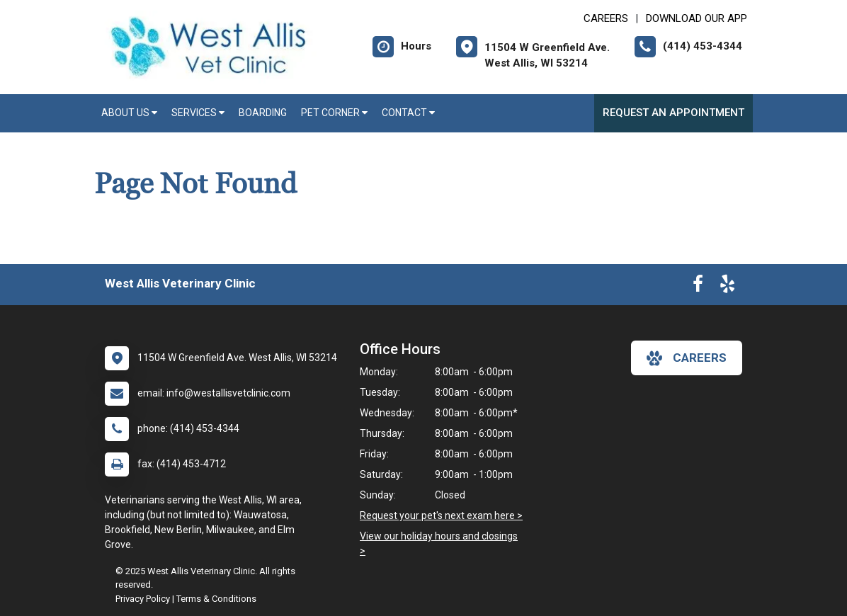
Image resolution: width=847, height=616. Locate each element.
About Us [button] (129, 113)
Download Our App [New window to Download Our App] (697, 18)
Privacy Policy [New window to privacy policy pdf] (143, 599)
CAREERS (606, 18)
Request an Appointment (673, 113)
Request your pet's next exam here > (441, 515)
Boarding (263, 113)
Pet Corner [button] (334, 113)
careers (687, 358)
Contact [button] (408, 113)
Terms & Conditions (216, 599)
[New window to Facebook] (698, 287)
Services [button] (198, 113)
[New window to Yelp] (727, 287)
